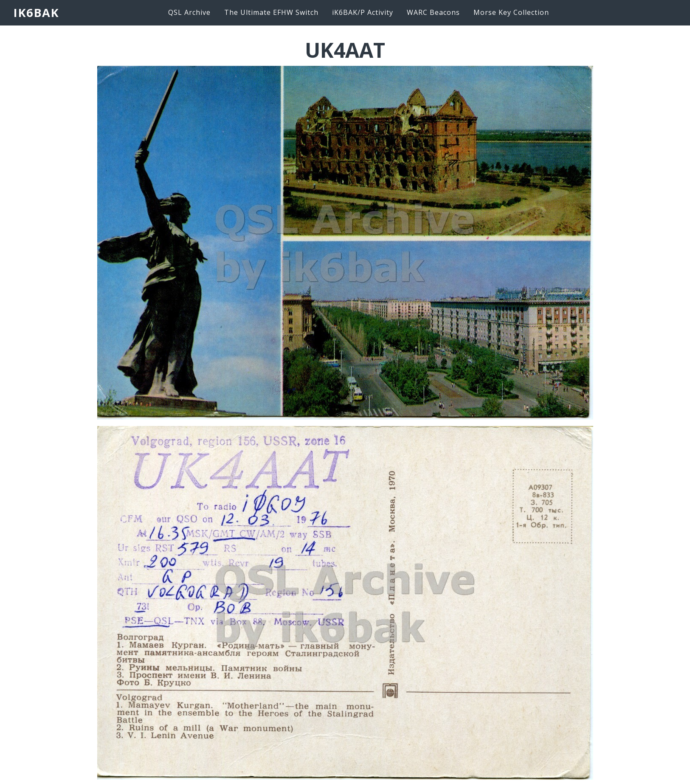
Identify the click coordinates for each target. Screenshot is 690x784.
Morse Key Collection (511, 12)
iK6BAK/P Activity (363, 12)
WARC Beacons (433, 12)
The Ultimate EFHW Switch (271, 12)
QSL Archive (189, 12)
